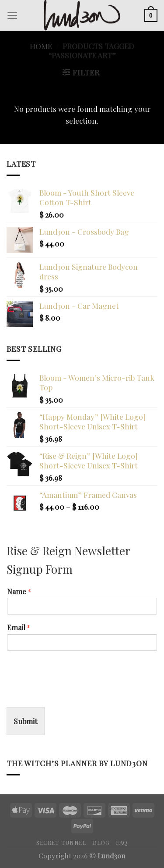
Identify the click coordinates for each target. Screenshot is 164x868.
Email (19, 628)
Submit (26, 721)
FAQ (122, 842)
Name (19, 592)
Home (41, 46)
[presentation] (73, 693)
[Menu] (12, 15)
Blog (101, 842)
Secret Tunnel (61, 842)
